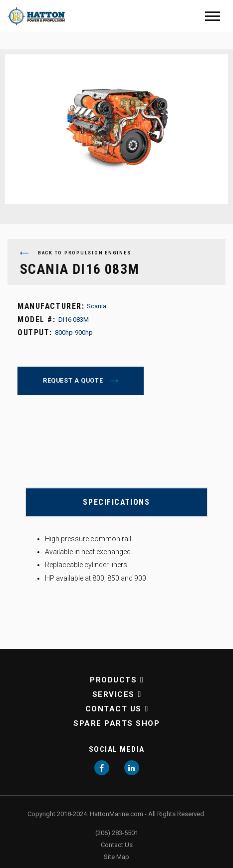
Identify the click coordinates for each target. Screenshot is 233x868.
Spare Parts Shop (116, 723)
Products (113, 680)
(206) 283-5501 (117, 833)
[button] (140, 680)
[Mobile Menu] (213, 16)
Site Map (116, 857)
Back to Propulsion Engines (75, 253)
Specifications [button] (116, 502)
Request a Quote (74, 381)
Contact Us (114, 709)
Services (114, 694)
